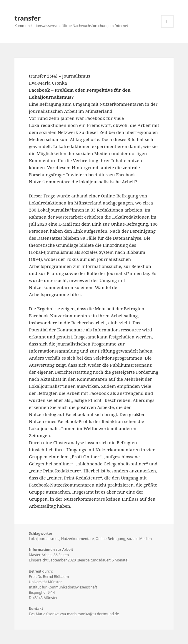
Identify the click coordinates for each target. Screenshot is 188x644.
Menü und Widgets (168, 27)
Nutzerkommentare (78, 539)
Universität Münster (45, 582)
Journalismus (76, 76)
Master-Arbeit (40, 555)
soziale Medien (139, 539)
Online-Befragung (110, 539)
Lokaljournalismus (44, 539)
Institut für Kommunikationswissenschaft (63, 587)
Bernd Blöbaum (56, 577)
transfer (28, 18)
